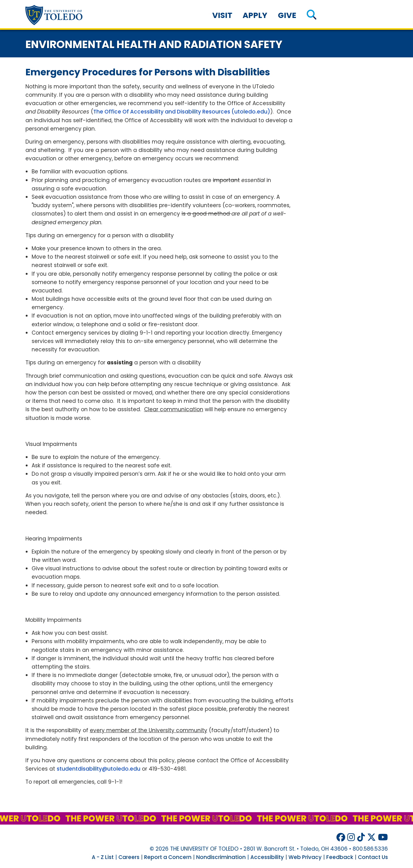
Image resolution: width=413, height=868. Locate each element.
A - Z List (103, 857)
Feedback (340, 857)
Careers (129, 857)
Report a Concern (168, 857)
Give (287, 15)
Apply (255, 15)
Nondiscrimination (221, 857)
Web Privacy (305, 857)
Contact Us (373, 857)
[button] (312, 15)
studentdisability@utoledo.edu (99, 769)
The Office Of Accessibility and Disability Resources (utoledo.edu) (182, 112)
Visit (222, 15)
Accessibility (267, 857)
